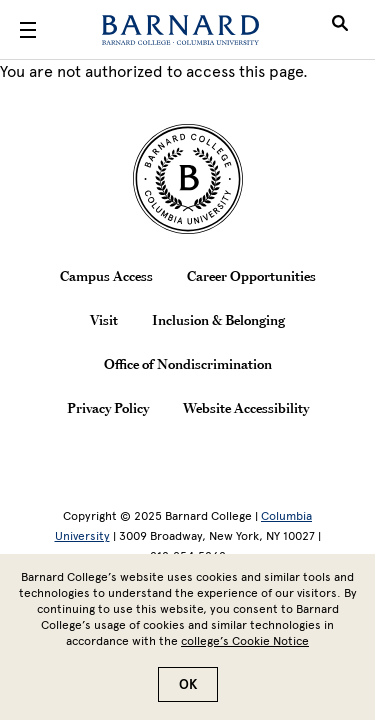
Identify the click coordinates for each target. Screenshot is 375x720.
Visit (104, 320)
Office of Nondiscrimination (188, 364)
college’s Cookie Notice (245, 650)
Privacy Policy (108, 408)
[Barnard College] (180, 30)
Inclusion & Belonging (218, 320)
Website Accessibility (246, 408)
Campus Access (106, 276)
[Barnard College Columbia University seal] (187, 179)
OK (188, 693)
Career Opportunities (251, 276)
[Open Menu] (28, 30)
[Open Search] (340, 30)
